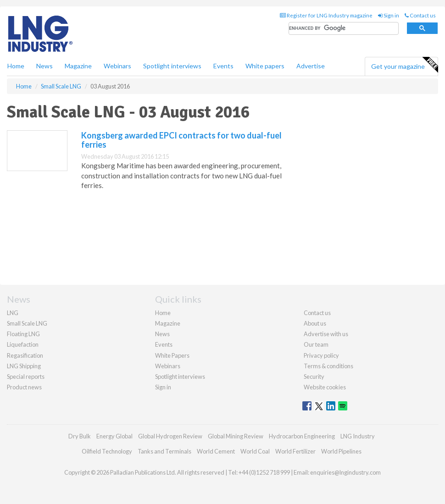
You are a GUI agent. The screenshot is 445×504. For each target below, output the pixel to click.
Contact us (420, 15)
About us (315, 323)
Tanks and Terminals (164, 451)
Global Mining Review (236, 436)
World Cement (216, 451)
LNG (13, 313)
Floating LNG (23, 334)
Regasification (25, 355)
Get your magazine (404, 65)
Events (223, 66)
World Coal (255, 451)
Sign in (389, 15)
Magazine (78, 66)
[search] (344, 29)
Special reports (26, 377)
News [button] (44, 66)
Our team (316, 344)
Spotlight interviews (172, 66)
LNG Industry (358, 436)
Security (314, 377)
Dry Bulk (80, 436)
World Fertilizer (295, 451)
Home (16, 66)
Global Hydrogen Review (170, 436)
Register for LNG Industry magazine (326, 15)
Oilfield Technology (107, 451)
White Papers (172, 355)
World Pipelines (341, 451)
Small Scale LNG (27, 323)
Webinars (117, 66)
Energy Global (114, 436)
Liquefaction (23, 344)
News (162, 334)
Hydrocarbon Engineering (302, 436)
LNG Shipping (24, 366)
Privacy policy (321, 355)
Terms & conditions (328, 366)
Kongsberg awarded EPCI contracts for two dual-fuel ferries (181, 140)
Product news (24, 387)
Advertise (311, 66)
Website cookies (325, 387)
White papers (265, 66)
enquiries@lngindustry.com (345, 472)
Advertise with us (326, 334)
